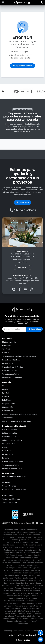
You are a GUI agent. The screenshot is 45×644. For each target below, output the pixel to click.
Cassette (6, 397)
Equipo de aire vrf (17, 555)
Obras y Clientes (9, 486)
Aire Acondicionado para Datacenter (17, 421)
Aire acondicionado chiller (24, 542)
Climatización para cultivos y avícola (17, 560)
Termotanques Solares (11, 374)
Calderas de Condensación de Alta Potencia (20, 414)
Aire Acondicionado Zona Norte (27, 606)
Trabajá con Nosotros (11, 499)
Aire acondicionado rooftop (30, 532)
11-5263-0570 (23, 210)
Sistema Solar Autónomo (12, 378)
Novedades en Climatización (14, 490)
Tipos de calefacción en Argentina (27, 588)
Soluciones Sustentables (12, 440)
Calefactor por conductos (13, 550)
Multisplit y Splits (9, 342)
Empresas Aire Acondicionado (19, 621)
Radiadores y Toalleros (11, 360)
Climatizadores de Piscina (12, 462)
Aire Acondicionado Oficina (25, 616)
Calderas (6, 353)
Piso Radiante (8, 363)
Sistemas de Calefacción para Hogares (17, 591)
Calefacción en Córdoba (31, 575)
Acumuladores (8, 418)
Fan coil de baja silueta (17, 540)
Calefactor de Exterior (11, 371)
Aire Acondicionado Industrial (15, 603)
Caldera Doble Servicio (31, 573)
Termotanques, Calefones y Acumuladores (19, 356)
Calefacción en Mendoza (12, 578)
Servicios (6, 483)
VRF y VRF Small (9, 444)
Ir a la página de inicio (22, 66)
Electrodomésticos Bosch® (14, 476)
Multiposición (8, 407)
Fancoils (6, 458)
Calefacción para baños (30, 593)
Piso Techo (7, 389)
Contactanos (22, 202)
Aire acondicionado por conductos (28, 548)
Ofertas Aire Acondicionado (28, 611)
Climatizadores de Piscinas (13, 367)
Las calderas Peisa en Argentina (15, 581)
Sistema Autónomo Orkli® (12, 469)
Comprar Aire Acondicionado (14, 614)
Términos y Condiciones (13, 631)
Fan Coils (6, 393)
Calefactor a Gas (9, 411)
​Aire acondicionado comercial (15, 530)
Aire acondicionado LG (13, 573)
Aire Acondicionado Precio (33, 619)
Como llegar (23, 267)
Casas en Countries (10, 430)
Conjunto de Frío (9, 404)
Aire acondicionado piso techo (27, 558)
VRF (4, 386)
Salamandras (36, 570)
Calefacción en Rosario (12, 575)
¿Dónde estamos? (10, 503)
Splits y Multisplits (9, 433)
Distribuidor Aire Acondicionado (28, 601)
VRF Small (6, 349)
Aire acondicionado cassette (21, 537)
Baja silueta (7, 346)
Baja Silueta (7, 400)
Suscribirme (35, 329)
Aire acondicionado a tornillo (13, 535)
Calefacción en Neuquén (32, 578)
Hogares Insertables (22, 570)
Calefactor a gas (31, 550)
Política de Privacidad (33, 631)
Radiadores (7, 451)
